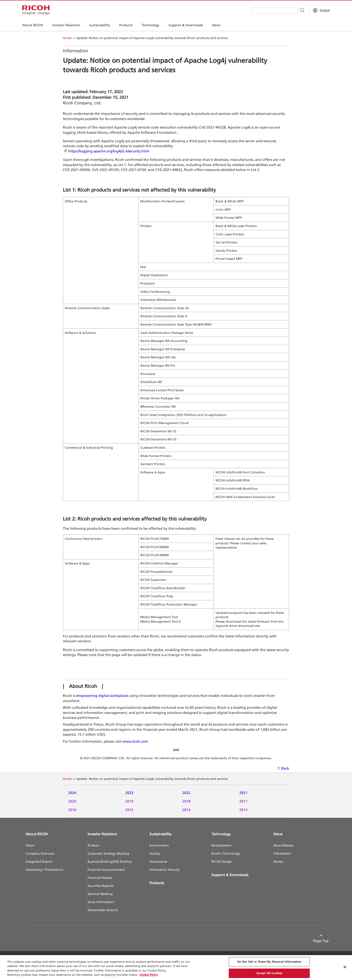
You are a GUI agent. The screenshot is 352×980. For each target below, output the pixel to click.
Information (282, 853)
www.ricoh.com (135, 741)
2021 (243, 793)
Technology (221, 834)
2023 (129, 793)
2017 (243, 801)
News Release (283, 845)
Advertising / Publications (44, 870)
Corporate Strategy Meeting (108, 853)
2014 (186, 810)
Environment (159, 845)
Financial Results (100, 878)
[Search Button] (299, 10)
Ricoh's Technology (226, 853)
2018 (186, 801)
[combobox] (272, 10)
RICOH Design (222, 861)
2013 (243, 810)
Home (67, 38)
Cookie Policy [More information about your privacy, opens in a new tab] (149, 975)
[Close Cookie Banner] (345, 967)
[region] (176, 968)
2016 (72, 810)
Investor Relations (102, 834)
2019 (129, 801)
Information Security (165, 870)
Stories (278, 861)
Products (157, 883)
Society (155, 853)
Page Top (319, 941)
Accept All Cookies (269, 973)
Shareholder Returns (103, 910)
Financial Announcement (106, 870)
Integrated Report (39, 861)
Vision (30, 845)
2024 (72, 793)
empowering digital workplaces (102, 696)
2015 (129, 810)
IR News (93, 845)
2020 (72, 801)
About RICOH (37, 834)
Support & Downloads (230, 875)
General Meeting (100, 894)
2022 (186, 793)
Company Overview (40, 853)
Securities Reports (100, 886)
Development (221, 845)
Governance (158, 861)
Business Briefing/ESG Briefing (110, 861)
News (278, 834)
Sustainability (161, 834)
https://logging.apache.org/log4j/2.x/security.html (109, 151)
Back (285, 768)
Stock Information (101, 902)
